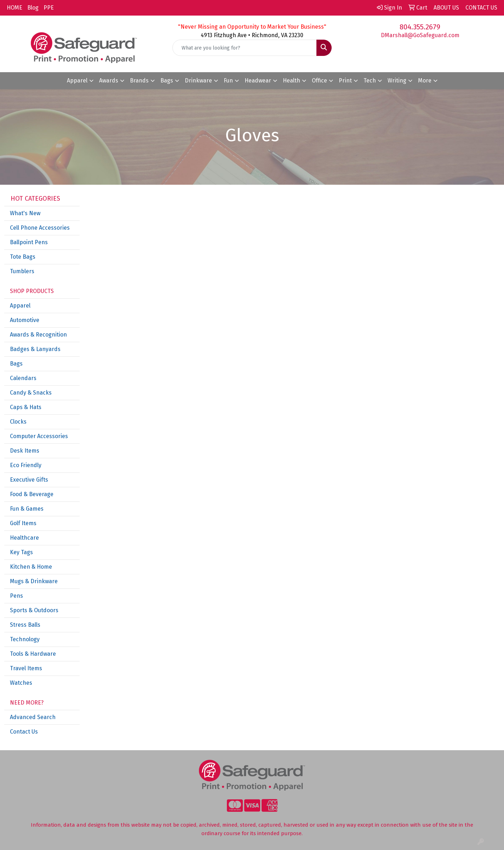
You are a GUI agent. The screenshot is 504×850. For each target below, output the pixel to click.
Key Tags (21, 552)
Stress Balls (25, 625)
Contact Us (24, 732)
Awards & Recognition (38, 335)
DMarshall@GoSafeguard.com (420, 35)
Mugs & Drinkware (34, 581)
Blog (33, 8)
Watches (21, 683)
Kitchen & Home (31, 567)
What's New (25, 213)
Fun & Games (27, 509)
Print (345, 81)
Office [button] (319, 81)
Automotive (25, 320)
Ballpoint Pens (29, 242)
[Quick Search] (245, 48)
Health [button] (291, 81)
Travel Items (26, 668)
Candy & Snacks (31, 393)
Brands (139, 81)
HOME (15, 8)
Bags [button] (167, 81)
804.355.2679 (420, 27)
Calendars (23, 378)
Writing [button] (397, 81)
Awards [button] (109, 81)
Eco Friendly (26, 465)
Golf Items (23, 523)
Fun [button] (228, 81)
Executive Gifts (29, 480)
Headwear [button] (258, 81)
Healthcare (24, 538)
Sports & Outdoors (34, 610)
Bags (16, 364)
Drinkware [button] (198, 81)
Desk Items (25, 451)
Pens (16, 596)
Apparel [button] (77, 81)
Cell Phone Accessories (40, 228)
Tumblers (22, 271)
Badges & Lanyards (35, 349)
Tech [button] (370, 81)
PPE (49, 8)
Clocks (18, 422)
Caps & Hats (26, 407)
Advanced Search (33, 717)
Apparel (20, 306)
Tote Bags (23, 257)
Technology (25, 639)
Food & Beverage (32, 494)
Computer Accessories (39, 436)
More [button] (425, 81)
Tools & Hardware (33, 654)
